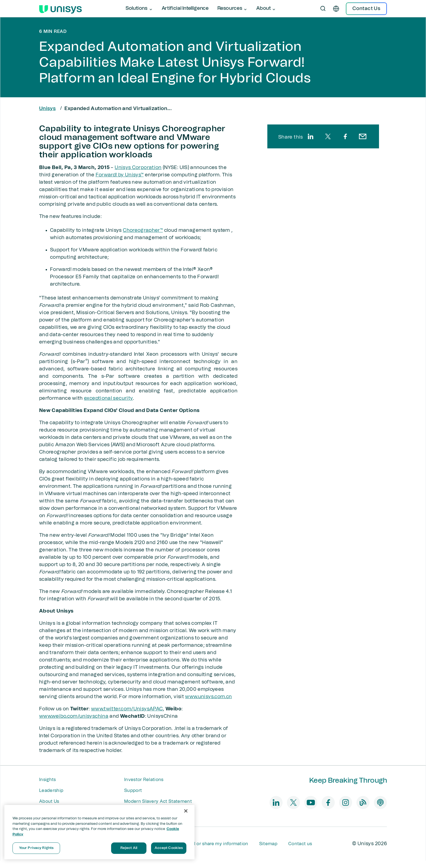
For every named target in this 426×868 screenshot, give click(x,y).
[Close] (186, 811)
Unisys (47, 109)
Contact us (300, 844)
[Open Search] (323, 9)
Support (133, 791)
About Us (49, 801)
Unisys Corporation (138, 168)
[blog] (363, 803)
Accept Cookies (169, 848)
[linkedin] (311, 136)
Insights (48, 780)
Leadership (51, 791)
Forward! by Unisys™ (120, 175)
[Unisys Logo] (60, 9)
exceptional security (108, 398)
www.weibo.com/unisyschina (74, 716)
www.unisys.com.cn (208, 697)
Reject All (129, 848)
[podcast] (380, 803)
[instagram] (346, 803)
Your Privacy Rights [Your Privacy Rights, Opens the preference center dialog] (36, 848)
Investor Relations (144, 780)
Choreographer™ (143, 230)
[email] (363, 136)
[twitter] (328, 136)
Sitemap (268, 844)
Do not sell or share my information (210, 844)
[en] (336, 9)
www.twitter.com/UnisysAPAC (127, 709)
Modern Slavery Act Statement (158, 801)
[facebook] (345, 136)
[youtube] (311, 803)
